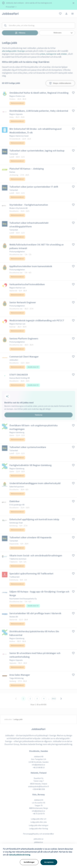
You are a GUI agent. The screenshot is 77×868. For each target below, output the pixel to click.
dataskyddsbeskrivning (20, 855)
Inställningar (29, 862)
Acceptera (49, 862)
